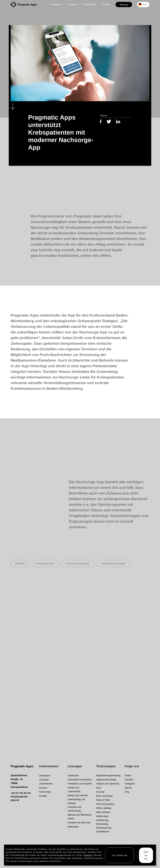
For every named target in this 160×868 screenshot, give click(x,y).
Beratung (124, 5)
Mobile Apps (102, 816)
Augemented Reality (106, 780)
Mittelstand (73, 827)
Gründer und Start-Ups (79, 823)
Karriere (43, 788)
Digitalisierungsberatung (108, 775)
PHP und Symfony (105, 804)
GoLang (100, 792)
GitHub (128, 788)
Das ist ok (146, 855)
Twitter (128, 775)
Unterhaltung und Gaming (76, 801)
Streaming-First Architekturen (104, 830)
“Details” (88, 855)
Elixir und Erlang (104, 796)
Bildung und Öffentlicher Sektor (80, 817)
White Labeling (104, 808)
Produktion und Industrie (80, 784)
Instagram (130, 784)
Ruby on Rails (103, 800)
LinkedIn (129, 780)
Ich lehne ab (119, 855)
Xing (127, 792)
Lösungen (72, 4)
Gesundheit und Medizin (80, 780)
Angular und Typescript (108, 784)
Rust (98, 788)
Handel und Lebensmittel (74, 789)
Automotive (73, 775)
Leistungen (56, 4)
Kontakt (106, 4)
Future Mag (45, 792)
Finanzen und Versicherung (74, 809)
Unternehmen (90, 4)
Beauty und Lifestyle (78, 795)
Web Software (103, 812)
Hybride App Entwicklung (102, 822)
